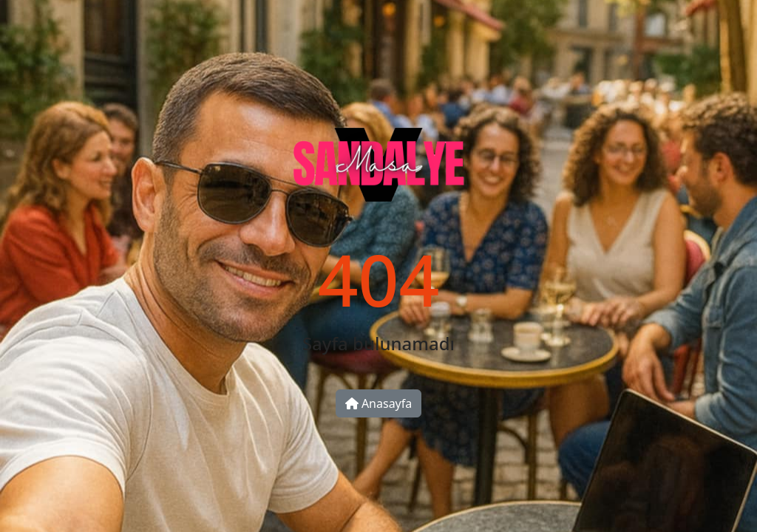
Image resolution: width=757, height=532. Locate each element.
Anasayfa (379, 403)
